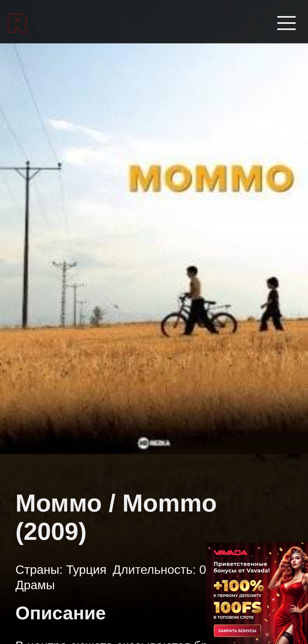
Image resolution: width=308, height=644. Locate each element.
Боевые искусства (53, 463)
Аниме (24, 389)
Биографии (36, 500)
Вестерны (33, 574)
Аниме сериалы (48, 426)
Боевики (29, 537)
